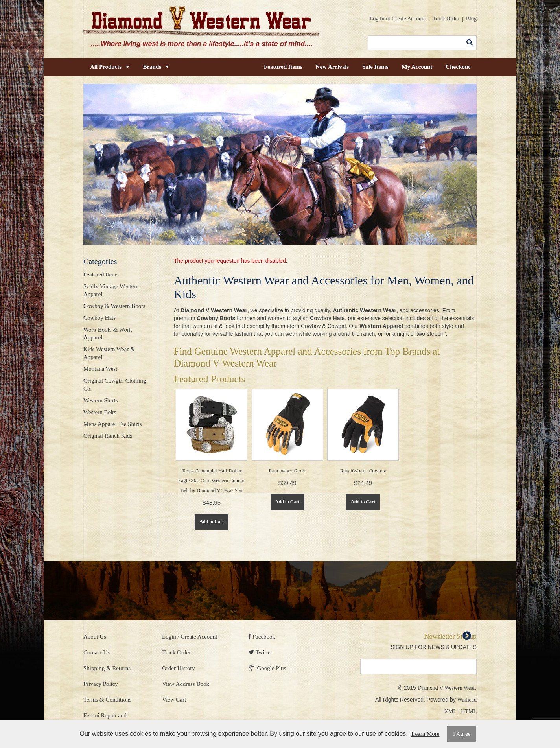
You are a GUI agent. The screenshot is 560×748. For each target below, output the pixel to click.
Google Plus (267, 668)
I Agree (462, 734)
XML (450, 712)
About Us (95, 637)
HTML (469, 712)
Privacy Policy (101, 684)
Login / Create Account (190, 637)
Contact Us (97, 652)
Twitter (261, 652)
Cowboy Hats (99, 318)
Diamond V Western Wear (446, 688)
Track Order (446, 19)
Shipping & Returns (107, 668)
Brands (156, 67)
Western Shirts (101, 400)
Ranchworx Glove (287, 471)
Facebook (262, 637)
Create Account (409, 19)
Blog (471, 19)
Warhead (467, 700)
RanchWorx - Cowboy (363, 471)
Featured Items (283, 67)
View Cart (174, 700)
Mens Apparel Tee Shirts (112, 424)
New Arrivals (332, 67)
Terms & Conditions (107, 700)
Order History (179, 668)
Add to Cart (212, 521)
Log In (377, 19)
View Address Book (186, 684)
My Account (417, 67)
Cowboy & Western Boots (114, 306)
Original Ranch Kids (108, 436)
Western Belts (100, 412)
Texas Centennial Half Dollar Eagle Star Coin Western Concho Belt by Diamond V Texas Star (212, 480)
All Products (110, 67)
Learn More (425, 734)
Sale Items (375, 67)
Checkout (458, 67)
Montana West (100, 369)
